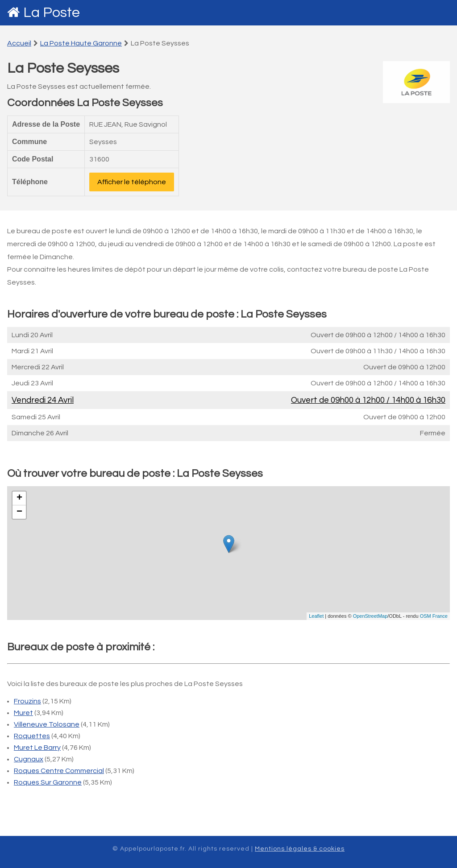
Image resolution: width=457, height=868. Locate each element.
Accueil (19, 43)
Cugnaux (29, 759)
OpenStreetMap (370, 616)
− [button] (19, 512)
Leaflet (316, 616)
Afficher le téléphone (132, 182)
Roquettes (32, 736)
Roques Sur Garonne (48, 782)
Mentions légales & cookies (300, 849)
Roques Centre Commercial (59, 771)
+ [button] (19, 498)
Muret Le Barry (37, 748)
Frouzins (27, 701)
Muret (23, 713)
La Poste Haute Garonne (81, 43)
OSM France (434, 616)
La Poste (52, 13)
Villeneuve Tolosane (47, 724)
